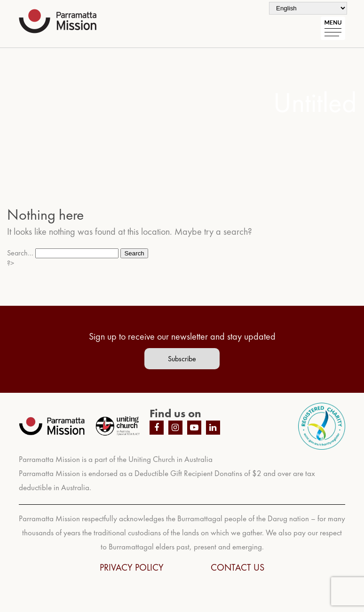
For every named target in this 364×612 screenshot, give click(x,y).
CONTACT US (237, 567)
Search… (20, 253)
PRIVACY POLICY (132, 567)
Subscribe (182, 359)
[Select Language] (308, 8)
